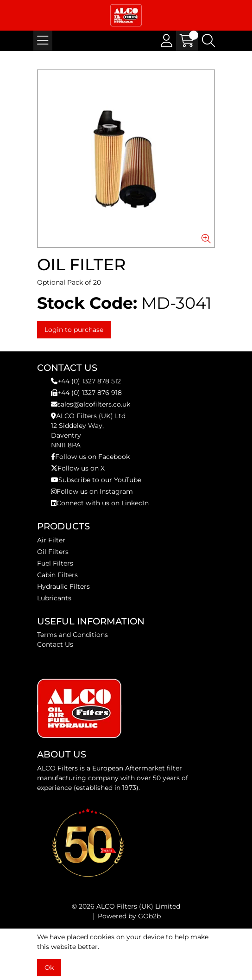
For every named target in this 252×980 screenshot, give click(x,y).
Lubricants (54, 598)
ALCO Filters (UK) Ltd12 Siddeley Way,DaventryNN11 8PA (88, 430)
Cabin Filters (57, 575)
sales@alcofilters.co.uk (91, 404)
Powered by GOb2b (129, 916)
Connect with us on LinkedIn (100, 503)
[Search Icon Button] (208, 41)
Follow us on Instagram (92, 491)
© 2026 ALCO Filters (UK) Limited (126, 906)
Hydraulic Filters (63, 586)
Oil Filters (53, 552)
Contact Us (55, 644)
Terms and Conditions (72, 635)
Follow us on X (78, 468)
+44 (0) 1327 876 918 (86, 393)
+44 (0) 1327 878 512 (86, 381)
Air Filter (51, 540)
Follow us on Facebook (90, 457)
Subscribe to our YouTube (96, 480)
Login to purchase (74, 330)
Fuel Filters (55, 563)
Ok (49, 967)
